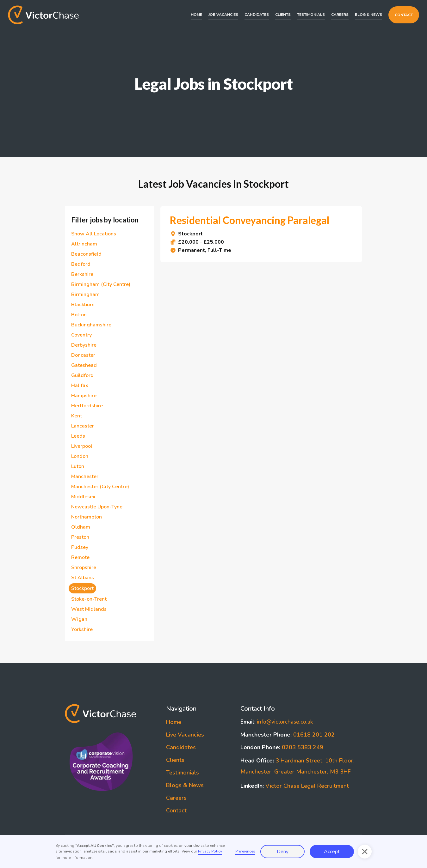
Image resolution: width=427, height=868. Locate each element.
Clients (283, 15)
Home (196, 15)
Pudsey (80, 547)
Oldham (81, 527)
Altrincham (84, 244)
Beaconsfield (86, 254)
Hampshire (84, 396)
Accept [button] (332, 852)
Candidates (257, 15)
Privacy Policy (210, 851)
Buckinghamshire (91, 325)
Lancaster (83, 426)
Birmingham (87, 294)
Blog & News (368, 15)
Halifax (80, 385)
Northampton (87, 517)
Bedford (81, 264)
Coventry (81, 335)
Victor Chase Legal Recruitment (295, 786)
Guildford (82, 375)
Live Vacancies (185, 735)
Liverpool (82, 446)
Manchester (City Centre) (100, 487)
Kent (77, 416)
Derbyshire (84, 345)
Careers (340, 15)
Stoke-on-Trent (89, 599)
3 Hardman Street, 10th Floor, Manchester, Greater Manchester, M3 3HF (297, 766)
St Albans (83, 578)
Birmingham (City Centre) (101, 284)
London (80, 456)
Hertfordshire (87, 406)
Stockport (82, 588)
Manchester (85, 476)
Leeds (78, 436)
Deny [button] (283, 852)
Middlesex (83, 497)
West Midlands (89, 609)
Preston (80, 537)
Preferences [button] (245, 851)
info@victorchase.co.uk (277, 722)
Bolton (79, 315)
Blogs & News (185, 785)
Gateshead (84, 365)
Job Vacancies (223, 15)
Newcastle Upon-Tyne (97, 507)
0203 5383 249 (282, 747)
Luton (78, 466)
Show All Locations (94, 234)
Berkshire (82, 274)
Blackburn (83, 305)
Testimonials (311, 15)
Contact (404, 15)
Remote (80, 557)
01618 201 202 (288, 735)
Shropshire (84, 568)
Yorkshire (82, 629)
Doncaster (83, 355)
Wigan (79, 619)
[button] (365, 852)
